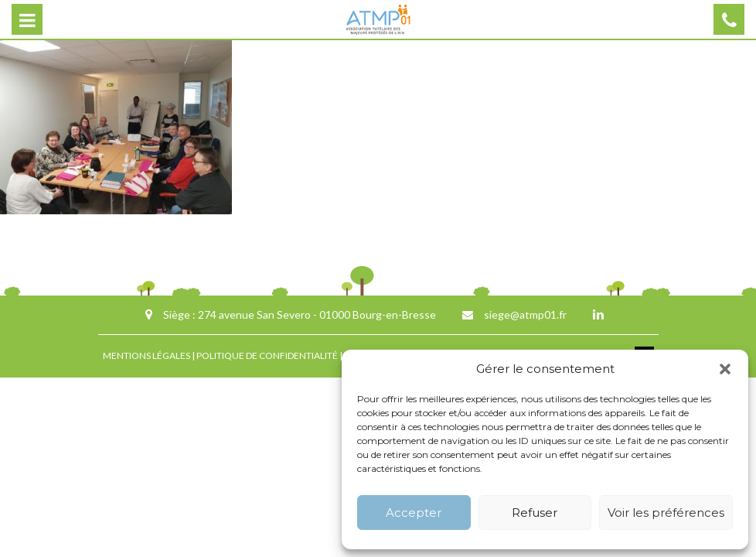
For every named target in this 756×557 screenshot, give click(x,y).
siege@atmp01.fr (525, 314)
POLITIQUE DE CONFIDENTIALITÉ (267, 355)
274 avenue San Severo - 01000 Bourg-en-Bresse (317, 314)
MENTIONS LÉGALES (146, 355)
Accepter (414, 513)
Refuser (535, 513)
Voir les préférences (666, 513)
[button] (725, 369)
